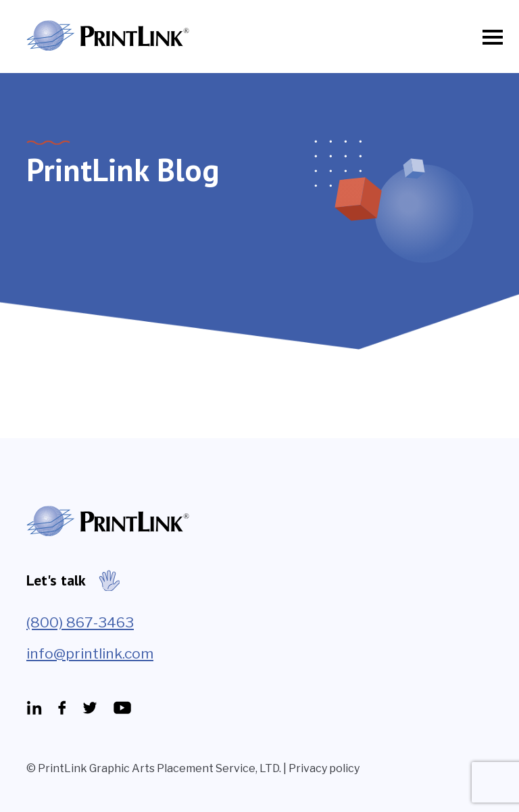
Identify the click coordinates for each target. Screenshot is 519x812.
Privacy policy (324, 768)
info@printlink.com (90, 653)
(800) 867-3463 (80, 622)
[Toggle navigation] (489, 37)
